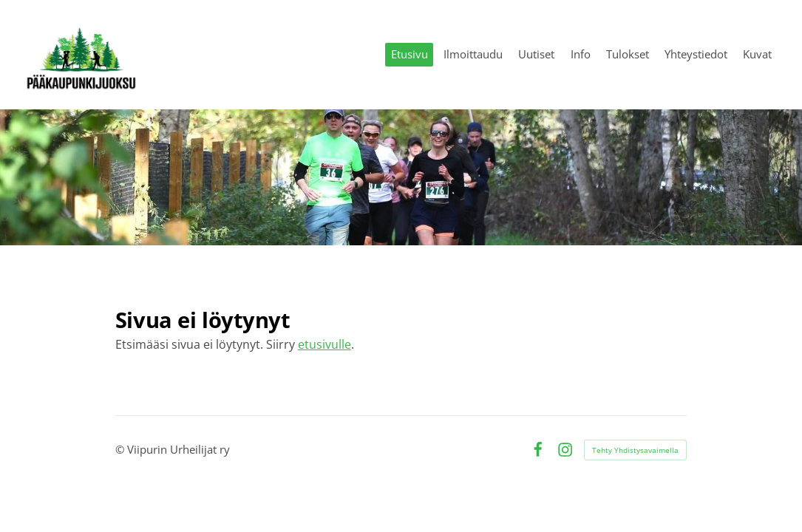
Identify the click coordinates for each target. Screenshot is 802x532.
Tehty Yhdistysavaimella (635, 450)
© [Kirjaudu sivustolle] (121, 449)
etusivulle (324, 344)
